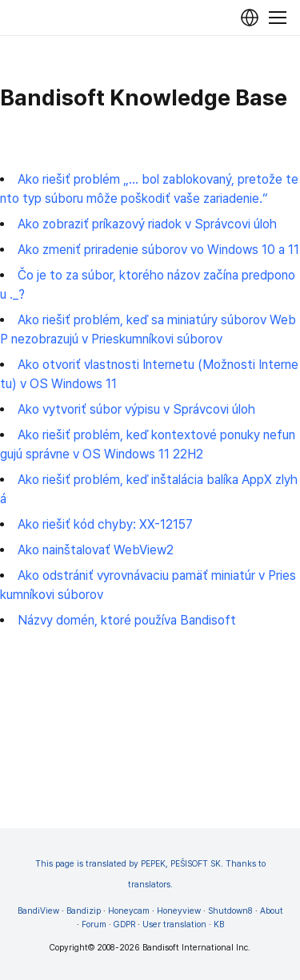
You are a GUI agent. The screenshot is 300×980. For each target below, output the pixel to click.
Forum (94, 924)
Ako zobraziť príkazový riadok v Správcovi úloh (147, 224)
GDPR (124, 924)
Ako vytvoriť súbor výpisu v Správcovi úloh (136, 409)
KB (219, 924)
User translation (174, 924)
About (272, 911)
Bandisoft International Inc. (196, 948)
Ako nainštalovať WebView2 (96, 550)
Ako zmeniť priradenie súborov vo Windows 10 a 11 (158, 250)
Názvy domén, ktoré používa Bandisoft (127, 620)
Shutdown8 (230, 911)
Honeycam (129, 911)
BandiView (38, 911)
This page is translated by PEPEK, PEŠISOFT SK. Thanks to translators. (150, 874)
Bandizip (84, 911)
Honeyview (179, 911)
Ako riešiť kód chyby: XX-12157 (105, 524)
